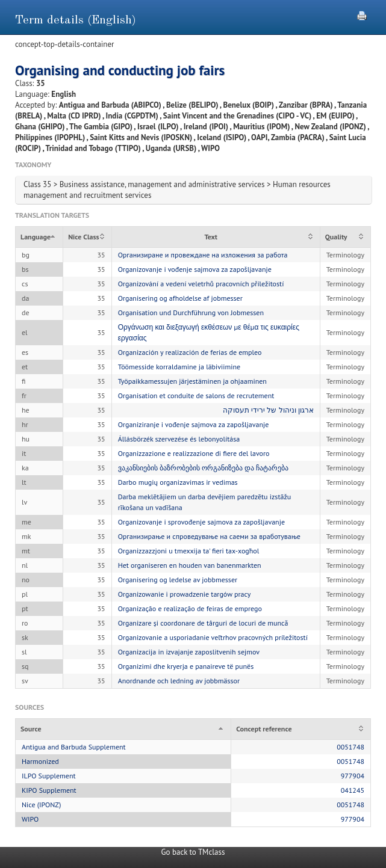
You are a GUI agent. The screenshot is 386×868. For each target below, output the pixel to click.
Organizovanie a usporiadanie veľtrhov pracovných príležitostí (213, 637)
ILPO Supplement (49, 776)
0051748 (350, 747)
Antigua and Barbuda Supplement (74, 747)
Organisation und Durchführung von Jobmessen (191, 312)
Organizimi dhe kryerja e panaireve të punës (186, 666)
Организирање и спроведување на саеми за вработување (209, 536)
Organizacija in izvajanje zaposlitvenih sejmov (189, 652)
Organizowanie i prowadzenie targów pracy (185, 594)
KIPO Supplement (49, 790)
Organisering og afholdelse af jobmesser (180, 298)
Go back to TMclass (193, 852)
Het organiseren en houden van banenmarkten (190, 565)
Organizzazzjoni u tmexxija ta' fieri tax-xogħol (189, 551)
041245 (353, 790)
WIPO (30, 819)
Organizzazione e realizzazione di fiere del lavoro (194, 453)
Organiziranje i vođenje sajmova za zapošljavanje (194, 424)
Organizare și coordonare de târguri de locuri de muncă (203, 623)
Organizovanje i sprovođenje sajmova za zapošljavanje (201, 522)
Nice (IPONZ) (41, 805)
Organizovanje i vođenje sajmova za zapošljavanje (195, 269)
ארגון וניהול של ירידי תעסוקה (268, 410)
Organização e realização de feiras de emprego (190, 608)
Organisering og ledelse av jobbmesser (178, 580)
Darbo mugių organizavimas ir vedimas (178, 482)
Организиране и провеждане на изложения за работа (203, 255)
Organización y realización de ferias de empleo (190, 352)
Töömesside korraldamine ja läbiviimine (179, 367)
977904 (353, 776)
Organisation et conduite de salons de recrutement (196, 396)
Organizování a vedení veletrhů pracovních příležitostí (201, 284)
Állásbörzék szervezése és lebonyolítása (179, 439)
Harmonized (40, 761)
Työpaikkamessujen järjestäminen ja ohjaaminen (192, 381)
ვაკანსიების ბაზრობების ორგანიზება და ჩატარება (204, 468)
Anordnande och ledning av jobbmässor (179, 681)
